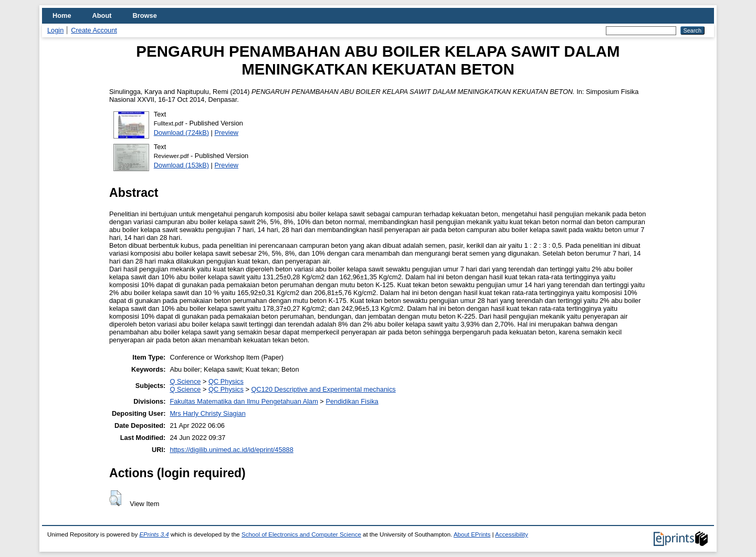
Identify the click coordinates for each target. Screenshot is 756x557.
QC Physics (226, 381)
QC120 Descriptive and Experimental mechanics (323, 389)
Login (55, 30)
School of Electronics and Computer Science (301, 534)
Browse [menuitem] (145, 15)
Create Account (94, 30)
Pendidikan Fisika (352, 401)
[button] (115, 498)
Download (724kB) (181, 133)
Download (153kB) (181, 165)
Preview (227, 133)
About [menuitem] (102, 15)
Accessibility (512, 534)
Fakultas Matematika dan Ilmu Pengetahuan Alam (244, 401)
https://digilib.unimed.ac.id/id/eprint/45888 (231, 450)
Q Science (185, 381)
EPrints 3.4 (154, 534)
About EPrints (472, 534)
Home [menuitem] (62, 15)
